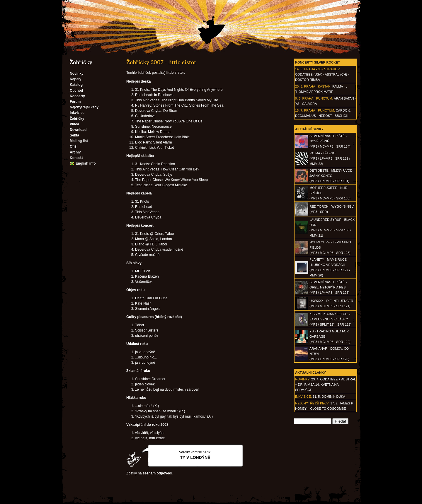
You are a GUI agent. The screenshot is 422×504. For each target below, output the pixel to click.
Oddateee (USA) (309, 74)
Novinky (77, 74)
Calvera (310, 104)
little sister (175, 73)
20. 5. (299, 86)
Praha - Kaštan (317, 86)
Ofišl (74, 146)
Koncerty (77, 96)
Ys (297, 104)
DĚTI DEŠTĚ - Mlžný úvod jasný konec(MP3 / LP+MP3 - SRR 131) (331, 176)
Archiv (75, 152)
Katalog (76, 85)
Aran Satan (344, 98)
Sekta (74, 135)
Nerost (325, 116)
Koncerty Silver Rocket (318, 62)
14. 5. (299, 69)
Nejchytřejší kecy (84, 107)
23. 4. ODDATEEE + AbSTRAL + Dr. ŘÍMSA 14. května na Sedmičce (325, 385)
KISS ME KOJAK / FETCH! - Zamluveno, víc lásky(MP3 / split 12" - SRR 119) (330, 319)
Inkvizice (77, 113)
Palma (338, 86)
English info (86, 163)
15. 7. (299, 110)
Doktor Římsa (308, 80)
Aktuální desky (309, 129)
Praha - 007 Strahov (322, 69)
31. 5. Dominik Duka (329, 397)
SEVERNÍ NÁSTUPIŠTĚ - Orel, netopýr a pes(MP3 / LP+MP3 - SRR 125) (329, 287)
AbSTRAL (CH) (336, 74)
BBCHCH (341, 116)
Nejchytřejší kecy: (312, 403)
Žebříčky (77, 119)
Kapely (75, 79)
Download (78, 130)
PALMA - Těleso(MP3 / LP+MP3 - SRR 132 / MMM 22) (330, 158)
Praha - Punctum (317, 98)
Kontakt (76, 158)
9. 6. (298, 98)
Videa (74, 124)
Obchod (76, 90)
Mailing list (79, 141)
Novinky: (303, 379)
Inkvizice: (303, 397)
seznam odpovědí (158, 473)
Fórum (75, 102)
